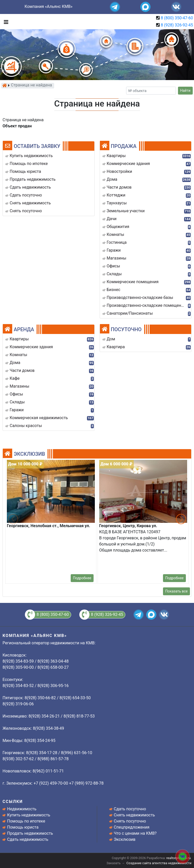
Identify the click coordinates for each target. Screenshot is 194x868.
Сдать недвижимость (28, 839)
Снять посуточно (130, 821)
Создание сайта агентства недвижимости (159, 863)
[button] (181, 519)
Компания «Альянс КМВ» (49, 6)
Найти (185, 90)
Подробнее (82, 578)
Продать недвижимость (30, 833)
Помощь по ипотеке (26, 821)
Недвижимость (22, 809)
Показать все (176, 591)
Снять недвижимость (135, 815)
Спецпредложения (132, 827)
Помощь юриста (23, 827)
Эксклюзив (125, 839)
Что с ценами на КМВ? (135, 833)
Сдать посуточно (130, 809)
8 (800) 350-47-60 (177, 18)
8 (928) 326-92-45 (177, 25)
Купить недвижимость (29, 815)
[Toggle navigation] (5, 22)
